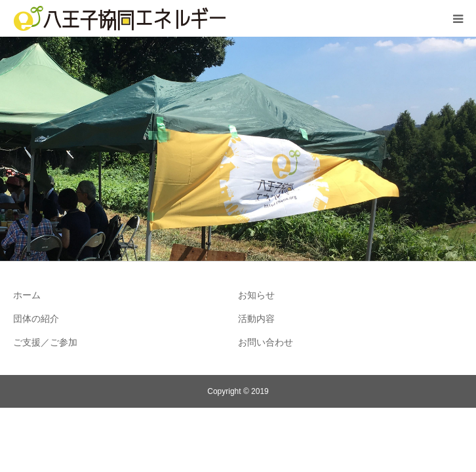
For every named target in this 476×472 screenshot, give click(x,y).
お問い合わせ (266, 342)
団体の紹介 (36, 319)
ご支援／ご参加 (45, 342)
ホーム (27, 295)
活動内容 (256, 319)
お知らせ (256, 295)
